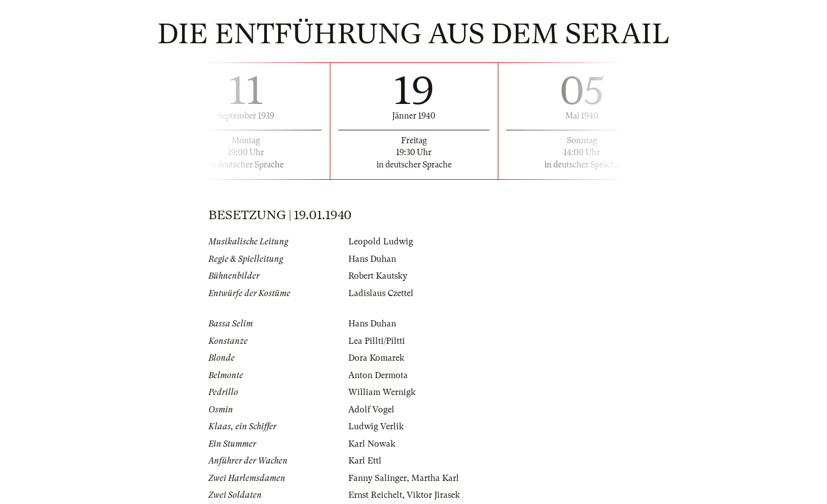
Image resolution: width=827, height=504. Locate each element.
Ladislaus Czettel (381, 293)
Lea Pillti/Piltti (377, 341)
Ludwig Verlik (376, 426)
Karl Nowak (372, 444)
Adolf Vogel (371, 410)
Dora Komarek (376, 358)
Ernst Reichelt (375, 495)
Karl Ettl (365, 461)
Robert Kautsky (378, 276)
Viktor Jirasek (433, 495)
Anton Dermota (378, 375)
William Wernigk (382, 392)
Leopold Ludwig (381, 242)
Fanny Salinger (378, 478)
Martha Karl (435, 478)
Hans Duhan (372, 259)
